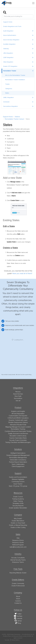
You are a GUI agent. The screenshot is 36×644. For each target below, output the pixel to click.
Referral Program (18, 545)
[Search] (18, 16)
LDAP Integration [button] (18, 57)
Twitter (18, 614)
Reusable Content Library (18, 436)
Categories (9, 89)
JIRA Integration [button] (18, 53)
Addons (17, 117)
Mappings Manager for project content (18, 427)
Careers (18, 601)
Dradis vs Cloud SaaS (18, 523)
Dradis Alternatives (18, 521)
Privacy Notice (15, 640)
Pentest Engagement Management (18, 455)
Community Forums (18, 482)
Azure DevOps (18, 394)
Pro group (24, 486)
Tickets (7, 84)
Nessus (18, 392)
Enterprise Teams (18, 562)
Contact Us (18, 603)
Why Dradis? (18, 519)
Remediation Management (18, 458)
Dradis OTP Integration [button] (18, 66)
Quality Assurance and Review (18, 434)
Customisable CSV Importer (18, 416)
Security (7, 640)
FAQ (18, 538)
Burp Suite (18, 396)
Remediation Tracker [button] (18, 71)
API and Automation (18, 414)
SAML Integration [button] (18, 97)
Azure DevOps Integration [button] (18, 40)
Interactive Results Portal (18, 425)
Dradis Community (18, 583)
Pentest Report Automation (18, 462)
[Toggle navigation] (33, 3)
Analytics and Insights (18, 411)
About (18, 596)
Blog (18, 623)
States (7, 93)
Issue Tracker (18, 484)
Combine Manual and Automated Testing (18, 431)
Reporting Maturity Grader (18, 573)
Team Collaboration (18, 464)
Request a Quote (18, 543)
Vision (18, 599)
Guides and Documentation (18, 477)
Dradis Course (18, 497)
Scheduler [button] (18, 102)
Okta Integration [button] (18, 62)
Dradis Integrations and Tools (12, 26)
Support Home (8, 22)
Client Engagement (18, 466)
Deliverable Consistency (18, 460)
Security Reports (18, 506)
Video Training (18, 501)
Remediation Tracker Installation (15, 80)
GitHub (18, 621)
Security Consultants (18, 558)
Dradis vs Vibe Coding (18, 527)
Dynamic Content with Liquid (18, 420)
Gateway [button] (18, 49)
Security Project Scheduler (18, 440)
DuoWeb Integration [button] (18, 44)
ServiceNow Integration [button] (18, 106)
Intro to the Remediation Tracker (15, 75)
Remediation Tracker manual (14, 119)
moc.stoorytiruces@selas (18, 547)
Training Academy (18, 499)
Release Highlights (18, 479)
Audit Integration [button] (18, 31)
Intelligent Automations (18, 453)
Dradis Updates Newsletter (18, 508)
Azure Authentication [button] (18, 35)
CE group (16, 486)
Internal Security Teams (18, 560)
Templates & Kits (18, 503)
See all (18, 401)
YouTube (18, 616)
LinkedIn (18, 619)
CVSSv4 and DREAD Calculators (18, 418)
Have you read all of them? (22, 273)
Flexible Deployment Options (18, 422)
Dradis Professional (18, 586)
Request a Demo (18, 540)
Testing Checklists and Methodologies (18, 442)
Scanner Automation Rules (18, 438)
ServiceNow (18, 398)
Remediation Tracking (18, 429)
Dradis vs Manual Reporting (18, 525)
